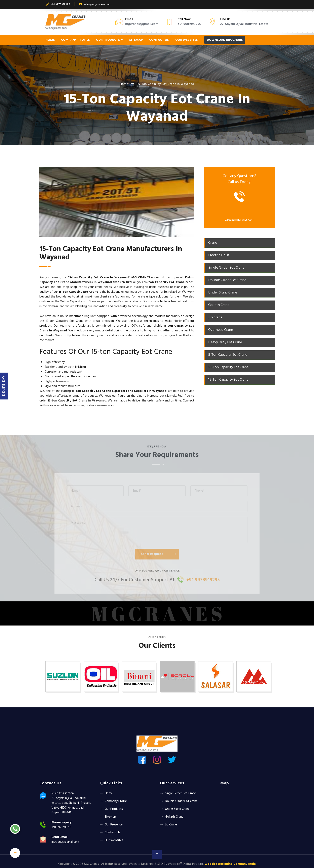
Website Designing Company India (230, 864)
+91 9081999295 (189, 24)
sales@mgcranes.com (94, 5)
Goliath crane (174, 817)
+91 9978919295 (58, 5)
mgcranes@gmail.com (142, 24)
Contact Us (159, 40)
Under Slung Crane (177, 809)
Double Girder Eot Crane (181, 801)
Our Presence (114, 825)
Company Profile (75, 40)
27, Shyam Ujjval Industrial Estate (244, 24)
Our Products (109, 40)
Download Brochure (225, 40)
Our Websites (187, 40)
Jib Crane (171, 825)
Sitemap (136, 40)
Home (50, 40)
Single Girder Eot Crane (181, 793)
